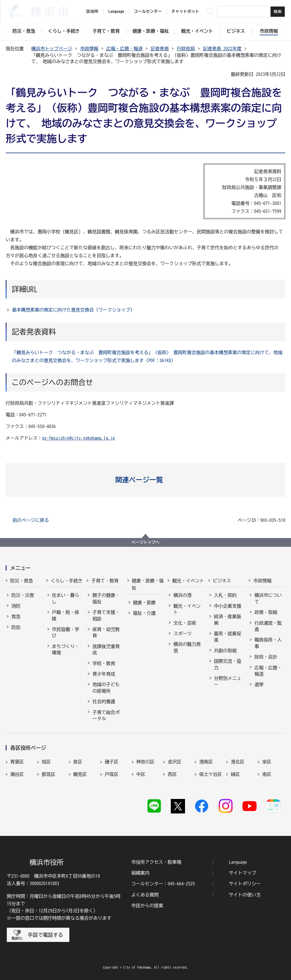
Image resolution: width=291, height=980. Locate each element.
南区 (267, 774)
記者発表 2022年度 (222, 49)
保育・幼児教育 (106, 632)
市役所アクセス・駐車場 (156, 862)
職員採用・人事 (268, 643)
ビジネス (222, 581)
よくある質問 (145, 895)
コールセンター (148, 11)
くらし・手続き (67, 581)
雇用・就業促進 (228, 637)
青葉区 (17, 762)
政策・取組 (266, 612)
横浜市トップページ (52, 49)
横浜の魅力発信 (187, 647)
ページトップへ (145, 542)
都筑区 (49, 774)
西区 (172, 774)
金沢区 (174, 762)
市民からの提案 (147, 906)
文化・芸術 (185, 623)
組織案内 (140, 873)
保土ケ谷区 (211, 774)
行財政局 (186, 49)
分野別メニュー (228, 681)
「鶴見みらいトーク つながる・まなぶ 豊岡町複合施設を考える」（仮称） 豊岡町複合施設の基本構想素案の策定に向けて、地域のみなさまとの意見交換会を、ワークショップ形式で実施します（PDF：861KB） (147, 356)
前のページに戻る (31, 520)
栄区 (267, 762)
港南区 (206, 762)
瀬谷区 (17, 774)
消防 (16, 606)
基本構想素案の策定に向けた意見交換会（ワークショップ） (73, 310)
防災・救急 (22, 581)
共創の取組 (225, 651)
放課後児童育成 (106, 649)
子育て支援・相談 (106, 615)
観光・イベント (188, 581)
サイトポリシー (245, 884)
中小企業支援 (228, 606)
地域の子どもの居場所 (106, 688)
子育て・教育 (105, 581)
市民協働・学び (66, 632)
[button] (146, 480)
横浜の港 (182, 595)
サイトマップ (242, 873)
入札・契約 (225, 595)
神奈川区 (145, 762)
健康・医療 (144, 603)
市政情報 (89, 49)
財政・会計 (266, 657)
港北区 (238, 762)
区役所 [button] (92, 11)
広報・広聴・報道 (124, 49)
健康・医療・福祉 (148, 584)
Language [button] (116, 11)
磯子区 (112, 762)
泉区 (78, 762)
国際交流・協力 (228, 664)
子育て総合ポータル (106, 715)
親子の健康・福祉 (106, 598)
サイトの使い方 (245, 895)
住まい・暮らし (66, 598)
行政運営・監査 (268, 626)
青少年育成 (104, 674)
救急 (16, 616)
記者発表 (160, 49)
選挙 (259, 684)
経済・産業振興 (228, 620)
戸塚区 (112, 774)
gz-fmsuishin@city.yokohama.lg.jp (78, 438)
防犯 (16, 627)
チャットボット (185, 11)
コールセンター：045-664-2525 (163, 884)
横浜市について (268, 598)
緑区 (235, 774)
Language (238, 862)
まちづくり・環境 (66, 649)
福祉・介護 (144, 613)
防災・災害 (23, 595)
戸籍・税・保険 (66, 615)
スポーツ (182, 634)
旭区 (46, 762)
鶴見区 (80, 774)
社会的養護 (104, 701)
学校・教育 (104, 663)
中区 (141, 774)
